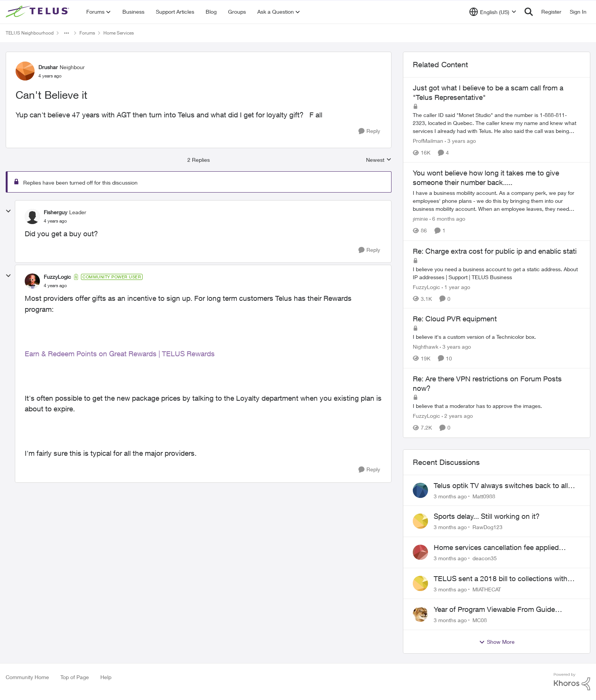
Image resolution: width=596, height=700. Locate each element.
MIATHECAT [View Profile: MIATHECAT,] (487, 589)
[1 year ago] (456, 287)
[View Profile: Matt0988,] (420, 490)
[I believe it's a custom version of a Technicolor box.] (497, 337)
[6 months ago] (447, 219)
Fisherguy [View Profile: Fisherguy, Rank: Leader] (55, 212)
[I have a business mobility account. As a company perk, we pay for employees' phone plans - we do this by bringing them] (497, 201)
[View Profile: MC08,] (420, 614)
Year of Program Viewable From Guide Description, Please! (494, 610)
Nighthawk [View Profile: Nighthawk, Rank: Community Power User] (426, 347)
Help (106, 677)
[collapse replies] (8, 211)
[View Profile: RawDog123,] (420, 521)
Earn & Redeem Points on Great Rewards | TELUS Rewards (120, 354)
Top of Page (75, 677)
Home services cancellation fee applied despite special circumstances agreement (500, 548)
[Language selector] (493, 12)
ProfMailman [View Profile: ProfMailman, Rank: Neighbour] (428, 141)
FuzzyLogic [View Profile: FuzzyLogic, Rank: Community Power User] (57, 277)
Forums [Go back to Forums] (87, 33)
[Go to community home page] (38, 12)
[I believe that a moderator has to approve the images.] (497, 406)
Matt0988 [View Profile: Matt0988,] (484, 496)
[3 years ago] (460, 141)
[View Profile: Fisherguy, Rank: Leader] (32, 216)
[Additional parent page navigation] (67, 33)
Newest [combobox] (379, 160)
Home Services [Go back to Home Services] (119, 33)
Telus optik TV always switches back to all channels (501, 486)
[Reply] (369, 131)
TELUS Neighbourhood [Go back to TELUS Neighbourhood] (30, 33)
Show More (497, 642)
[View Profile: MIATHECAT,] (420, 583)
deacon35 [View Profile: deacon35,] (485, 558)
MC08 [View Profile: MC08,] (480, 620)
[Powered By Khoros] (572, 682)
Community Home (27, 677)
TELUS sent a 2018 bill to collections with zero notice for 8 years (501, 579)
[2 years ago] (457, 416)
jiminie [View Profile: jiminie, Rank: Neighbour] (420, 219)
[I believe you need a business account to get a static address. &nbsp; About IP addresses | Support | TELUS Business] (497, 273)
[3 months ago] (450, 496)
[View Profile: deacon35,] (420, 552)
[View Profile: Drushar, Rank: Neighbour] (25, 71)
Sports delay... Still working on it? (487, 516)
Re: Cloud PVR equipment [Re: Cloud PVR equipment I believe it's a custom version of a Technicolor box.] (455, 319)
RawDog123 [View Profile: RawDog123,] (487, 527)
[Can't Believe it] (55, 221)
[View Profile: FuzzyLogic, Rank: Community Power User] (32, 281)
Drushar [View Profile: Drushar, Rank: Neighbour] (48, 67)
